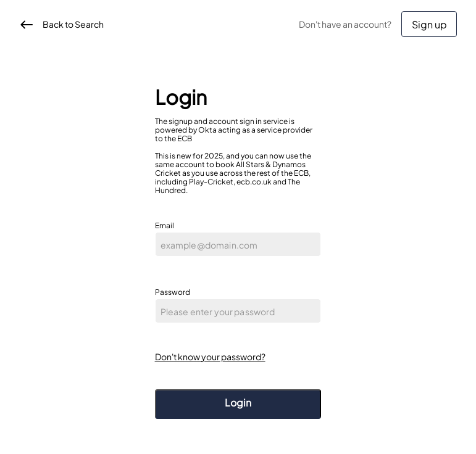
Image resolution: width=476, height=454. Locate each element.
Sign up (429, 24)
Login (238, 402)
